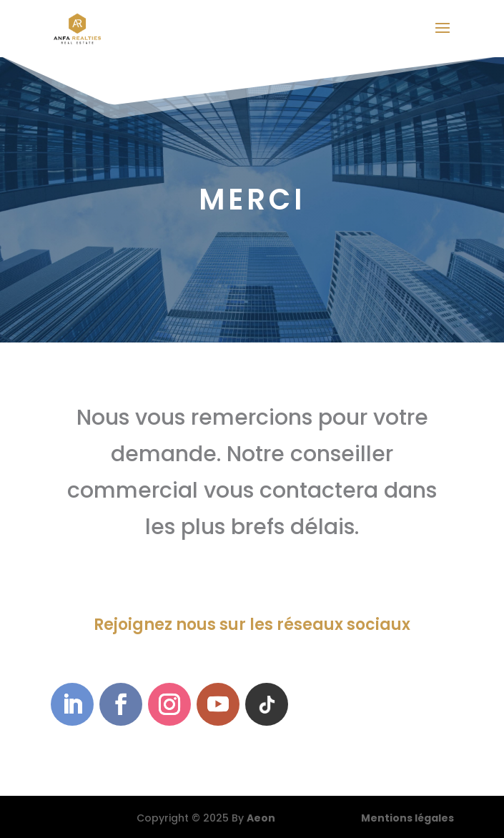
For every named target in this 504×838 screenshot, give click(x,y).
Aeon (261, 818)
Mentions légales (407, 818)
